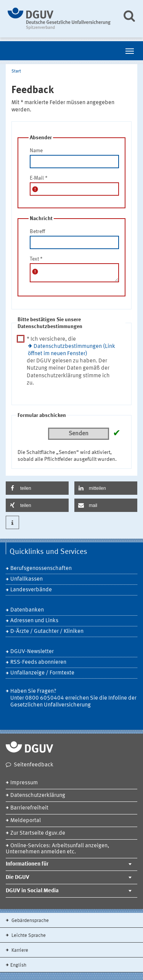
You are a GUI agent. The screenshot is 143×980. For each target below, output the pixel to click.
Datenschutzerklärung (38, 796)
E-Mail (39, 178)
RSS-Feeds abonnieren (38, 662)
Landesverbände (31, 590)
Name (36, 151)
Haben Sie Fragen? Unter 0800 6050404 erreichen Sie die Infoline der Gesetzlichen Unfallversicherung (73, 698)
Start (16, 71)
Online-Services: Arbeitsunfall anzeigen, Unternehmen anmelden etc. (57, 849)
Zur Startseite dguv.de (38, 833)
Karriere (19, 950)
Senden (79, 434)
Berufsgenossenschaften (41, 569)
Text (36, 259)
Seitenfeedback (34, 765)
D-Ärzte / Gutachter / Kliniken (47, 632)
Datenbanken (27, 610)
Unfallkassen (27, 579)
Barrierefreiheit (29, 808)
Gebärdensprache (30, 921)
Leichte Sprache (28, 936)
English (18, 965)
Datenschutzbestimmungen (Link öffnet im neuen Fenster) (71, 350)
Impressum (24, 783)
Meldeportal (26, 821)
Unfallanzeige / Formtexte (42, 673)
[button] (37, 488)
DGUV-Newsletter (32, 652)
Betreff (37, 232)
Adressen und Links (34, 621)
